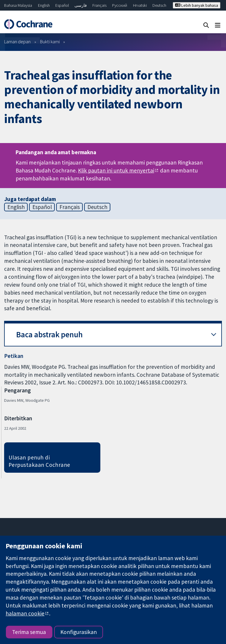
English (44, 5)
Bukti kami (50, 42)
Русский (120, 5)
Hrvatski (140, 5)
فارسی (81, 5)
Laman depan (17, 42)
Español (62, 5)
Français (99, 5)
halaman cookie (25, 613)
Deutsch (159, 5)
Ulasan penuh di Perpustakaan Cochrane (39, 461)
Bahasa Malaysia (18, 5)
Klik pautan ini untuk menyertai (116, 170)
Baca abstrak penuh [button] (49, 335)
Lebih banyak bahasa (197, 5)
